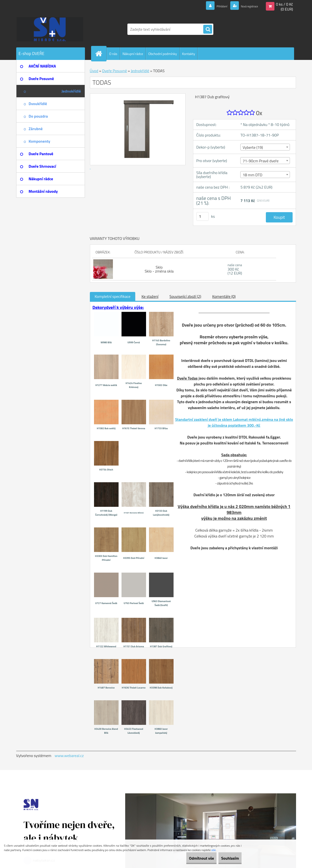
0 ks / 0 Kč (285, 4)
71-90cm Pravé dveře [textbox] (260, 161)
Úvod (94, 71)
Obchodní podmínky (163, 54)
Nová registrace (245, 6)
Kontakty (189, 54)
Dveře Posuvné (115, 71)
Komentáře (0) (224, 296)
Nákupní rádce (133, 54)
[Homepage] (101, 54)
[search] (208, 29)
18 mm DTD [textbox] (252, 175)
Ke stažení (150, 296)
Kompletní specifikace (113, 296)
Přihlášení (210, 6)
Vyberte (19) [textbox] (253, 147)
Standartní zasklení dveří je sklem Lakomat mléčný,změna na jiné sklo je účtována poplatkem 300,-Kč (234, 422)
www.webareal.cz (69, 756)
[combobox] (265, 147)
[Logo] (50, 29)
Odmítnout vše (191, 858)
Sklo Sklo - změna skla (159, 269)
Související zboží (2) (185, 296)
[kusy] (203, 216)
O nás (113, 54)
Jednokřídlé (140, 71)
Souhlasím (226, 858)
